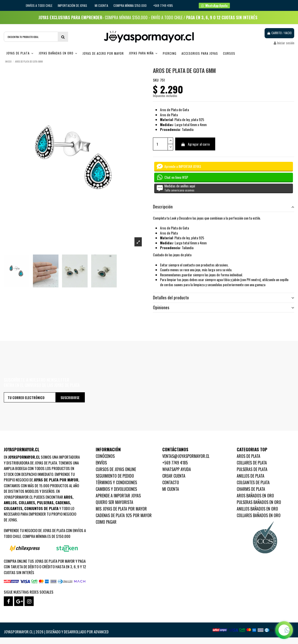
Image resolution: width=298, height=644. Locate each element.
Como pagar (106, 522)
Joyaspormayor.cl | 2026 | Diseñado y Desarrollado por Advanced (56, 632)
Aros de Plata (249, 456)
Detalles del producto (224, 298)
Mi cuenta (101, 5)
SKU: (156, 80)
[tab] (224, 207)
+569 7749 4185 (175, 463)
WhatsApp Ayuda (177, 469)
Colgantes (13, 508)
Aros (68, 497)
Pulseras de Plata (252, 469)
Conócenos (105, 456)
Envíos (101, 463)
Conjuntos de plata (41, 508)
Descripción (224, 207)
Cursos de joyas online (116, 469)
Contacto (171, 482)
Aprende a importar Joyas (118, 496)
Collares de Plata (252, 463)
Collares (27, 502)
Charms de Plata (251, 489)
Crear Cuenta (174, 476)
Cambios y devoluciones (116, 489)
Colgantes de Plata (253, 482)
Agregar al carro (195, 144)
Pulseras (45, 502)
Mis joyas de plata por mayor (121, 509)
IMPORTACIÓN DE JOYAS (73, 5)
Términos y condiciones (116, 482)
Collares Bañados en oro (259, 515)
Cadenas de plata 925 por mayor (124, 515)
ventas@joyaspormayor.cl (186, 456)
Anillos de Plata (251, 476)
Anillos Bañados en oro (257, 509)
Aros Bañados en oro (255, 496)
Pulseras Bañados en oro (259, 502)
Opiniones (224, 307)
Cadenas (63, 502)
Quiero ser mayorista (114, 502)
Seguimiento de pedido (115, 476)
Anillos (10, 502)
